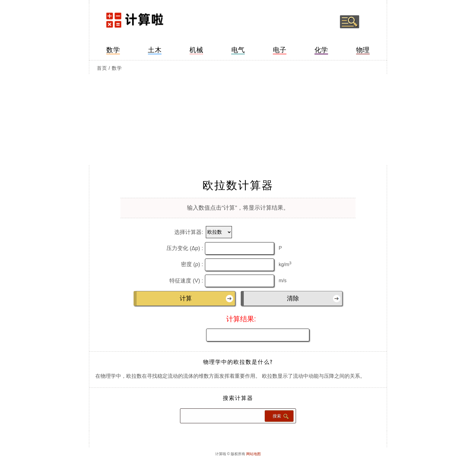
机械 (196, 50)
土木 (155, 50)
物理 (363, 50)
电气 (238, 50)
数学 (113, 50)
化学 (321, 50)
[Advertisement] (238, 120)
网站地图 (253, 454)
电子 (280, 50)
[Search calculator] (222, 416)
